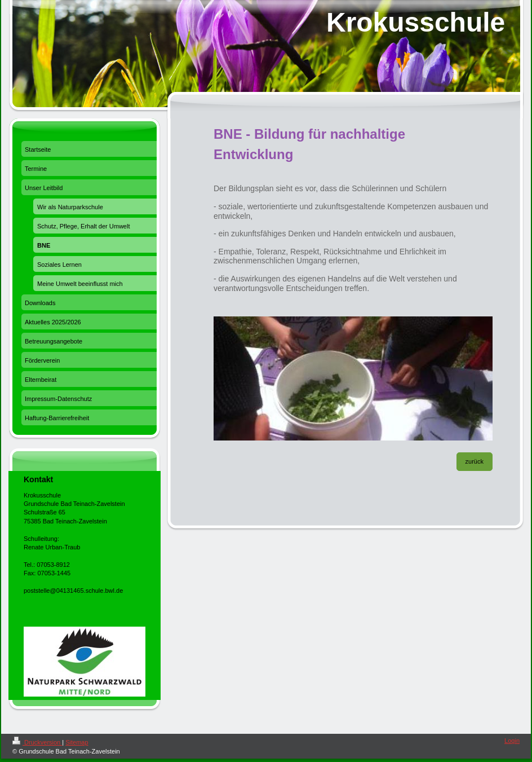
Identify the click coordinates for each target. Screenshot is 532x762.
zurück (475, 461)
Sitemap (77, 742)
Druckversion (37, 742)
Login (512, 741)
